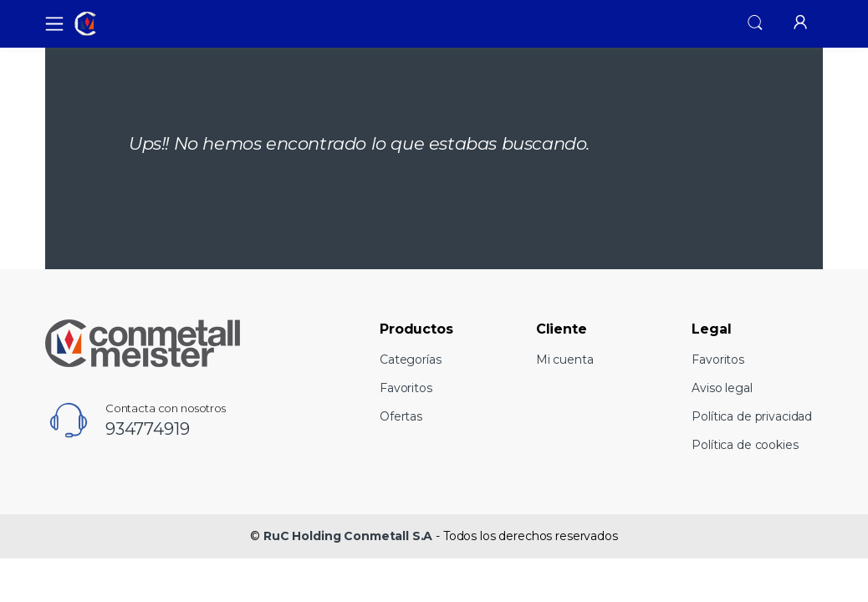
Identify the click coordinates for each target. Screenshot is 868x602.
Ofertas (401, 416)
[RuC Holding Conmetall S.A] (132, 24)
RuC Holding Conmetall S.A (348, 536)
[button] (755, 22)
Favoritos (406, 388)
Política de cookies (745, 445)
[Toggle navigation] (49, 23)
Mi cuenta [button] (565, 360)
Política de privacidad (752, 416)
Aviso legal (722, 388)
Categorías (411, 360)
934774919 (148, 429)
